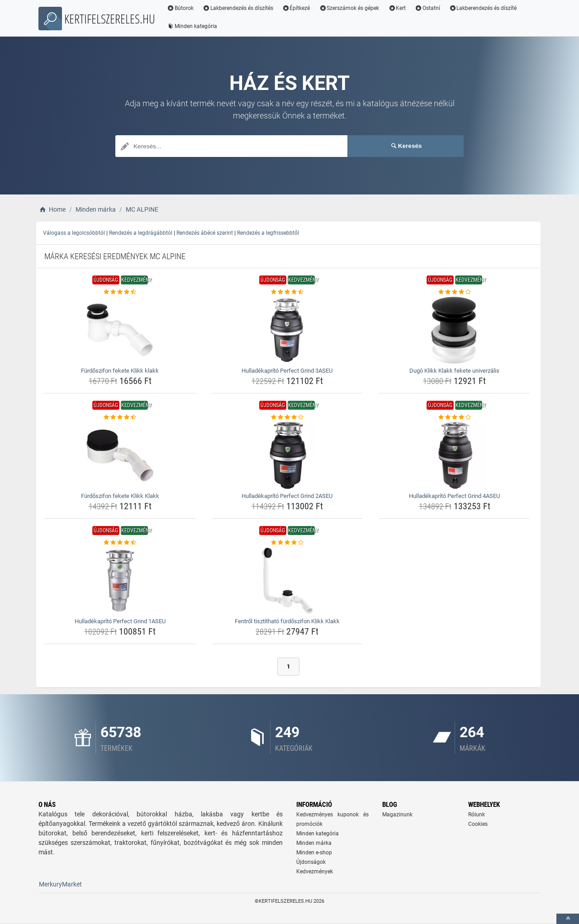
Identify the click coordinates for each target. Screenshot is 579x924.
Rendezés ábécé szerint (205, 233)
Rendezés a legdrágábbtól (141, 233)
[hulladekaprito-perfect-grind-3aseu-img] (287, 330)
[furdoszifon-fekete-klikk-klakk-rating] (120, 292)
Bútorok (180, 8)
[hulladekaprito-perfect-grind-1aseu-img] (120, 581)
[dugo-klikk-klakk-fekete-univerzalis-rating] (454, 292)
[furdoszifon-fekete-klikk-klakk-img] (120, 330)
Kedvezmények (315, 872)
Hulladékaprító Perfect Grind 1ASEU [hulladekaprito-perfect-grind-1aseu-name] (120, 621)
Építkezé (296, 8)
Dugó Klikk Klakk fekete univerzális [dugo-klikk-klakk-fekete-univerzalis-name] (454, 371)
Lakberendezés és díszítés (238, 8)
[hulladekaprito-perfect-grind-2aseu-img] (287, 455)
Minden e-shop (314, 853)
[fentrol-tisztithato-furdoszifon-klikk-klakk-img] (287, 581)
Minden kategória (192, 26)
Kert (397, 8)
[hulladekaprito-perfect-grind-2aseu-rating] (287, 417)
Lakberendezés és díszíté (483, 8)
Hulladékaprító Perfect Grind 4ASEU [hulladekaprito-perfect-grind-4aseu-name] (454, 496)
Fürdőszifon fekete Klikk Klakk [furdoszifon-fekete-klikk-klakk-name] (120, 496)
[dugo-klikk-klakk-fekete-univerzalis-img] (454, 330)
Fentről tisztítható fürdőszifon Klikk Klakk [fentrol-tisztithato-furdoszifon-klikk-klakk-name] (287, 621)
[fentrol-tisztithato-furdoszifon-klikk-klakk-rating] (287, 543)
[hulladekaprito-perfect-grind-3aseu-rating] (287, 292)
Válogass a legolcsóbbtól (74, 233)
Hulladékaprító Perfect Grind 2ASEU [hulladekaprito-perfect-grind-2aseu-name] (287, 496)
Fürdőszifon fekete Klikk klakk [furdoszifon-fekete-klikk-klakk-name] (120, 371)
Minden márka (314, 843)
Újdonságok (311, 862)
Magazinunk (397, 815)
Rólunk (477, 815)
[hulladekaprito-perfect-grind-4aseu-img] (454, 455)
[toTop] (568, 919)
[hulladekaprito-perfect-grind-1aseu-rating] (120, 543)
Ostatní (427, 8)
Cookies (478, 824)
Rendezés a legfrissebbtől (268, 233)
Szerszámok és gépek (349, 8)
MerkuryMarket (60, 884)
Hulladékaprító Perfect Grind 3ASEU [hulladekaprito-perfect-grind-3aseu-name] (287, 371)
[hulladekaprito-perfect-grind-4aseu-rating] (454, 417)
